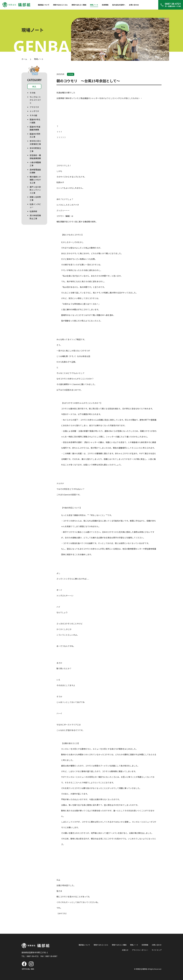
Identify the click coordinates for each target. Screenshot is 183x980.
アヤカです (34, 107)
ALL (34, 86)
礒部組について (44, 5)
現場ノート (94, 5)
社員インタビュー (35, 206)
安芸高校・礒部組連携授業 (35, 157)
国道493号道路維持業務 (35, 128)
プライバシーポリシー (140, 950)
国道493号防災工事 (35, 135)
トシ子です (34, 111)
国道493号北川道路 (35, 121)
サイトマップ (157, 950)
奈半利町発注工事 (35, 150)
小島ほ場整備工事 (35, 164)
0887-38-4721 (33, 956)
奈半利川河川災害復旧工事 (35, 142)
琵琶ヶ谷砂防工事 (35, 198)
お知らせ (125, 950)
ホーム (24, 59)
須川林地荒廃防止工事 (35, 217)
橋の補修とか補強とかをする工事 (35, 180)
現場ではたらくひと (60, 5)
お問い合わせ (134, 5)
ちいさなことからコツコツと (35, 100)
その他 (32, 93)
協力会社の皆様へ (119, 5)
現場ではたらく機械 (79, 5)
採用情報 (105, 5)
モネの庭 (33, 115)
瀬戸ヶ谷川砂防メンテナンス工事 (35, 190)
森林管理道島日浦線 (35, 171)
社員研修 (33, 211)
